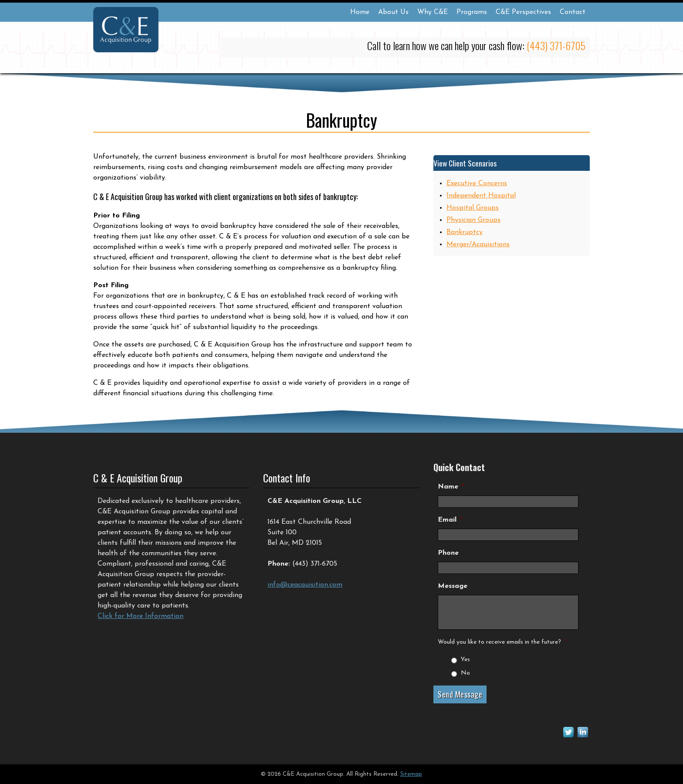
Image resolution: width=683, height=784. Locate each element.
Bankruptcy (465, 232)
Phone (448, 553)
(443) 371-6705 (556, 45)
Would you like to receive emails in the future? (502, 642)
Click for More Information (140, 616)
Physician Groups (473, 220)
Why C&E (433, 12)
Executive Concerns (477, 183)
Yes (465, 660)
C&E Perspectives (523, 12)
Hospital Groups (473, 208)
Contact (573, 12)
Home (360, 12)
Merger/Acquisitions (478, 244)
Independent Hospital (481, 196)
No (465, 673)
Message (453, 586)
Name (451, 487)
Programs (472, 12)
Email (450, 520)
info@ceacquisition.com (305, 585)
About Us (393, 12)
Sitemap (411, 774)
